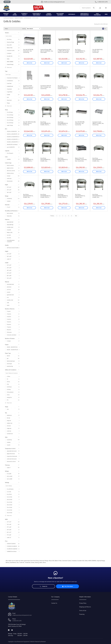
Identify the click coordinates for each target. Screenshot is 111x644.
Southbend (13, 562)
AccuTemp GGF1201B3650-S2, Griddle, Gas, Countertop (46, 159)
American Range (10, 42)
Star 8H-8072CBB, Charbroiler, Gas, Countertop (80, 123)
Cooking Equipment (28, 18)
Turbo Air (22, 562)
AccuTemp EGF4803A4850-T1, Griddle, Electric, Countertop (63, 87)
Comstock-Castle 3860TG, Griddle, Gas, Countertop (98, 123)
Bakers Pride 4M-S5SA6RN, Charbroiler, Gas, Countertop (81, 159)
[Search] (88, 8)
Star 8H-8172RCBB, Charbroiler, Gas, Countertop (28, 51)
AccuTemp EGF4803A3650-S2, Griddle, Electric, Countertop (28, 159)
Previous (52, 216)
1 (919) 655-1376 (17, 621)
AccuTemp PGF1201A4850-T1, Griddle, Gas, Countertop (97, 159)
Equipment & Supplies (19, 18)
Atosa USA (9, 45)
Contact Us (44, 586)
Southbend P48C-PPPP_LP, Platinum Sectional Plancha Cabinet (28, 87)
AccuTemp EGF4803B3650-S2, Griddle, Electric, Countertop (80, 51)
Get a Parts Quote (67, 586)
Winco (44, 562)
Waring (37, 562)
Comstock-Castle (11, 50)
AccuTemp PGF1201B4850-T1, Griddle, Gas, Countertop (80, 87)
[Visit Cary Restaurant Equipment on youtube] (12, 630)
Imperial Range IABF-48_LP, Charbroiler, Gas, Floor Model (47, 51)
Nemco (8, 562)
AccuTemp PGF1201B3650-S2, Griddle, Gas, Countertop (63, 159)
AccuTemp (9, 39)
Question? (7, 2)
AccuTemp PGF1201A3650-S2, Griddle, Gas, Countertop (97, 196)
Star (18, 562)
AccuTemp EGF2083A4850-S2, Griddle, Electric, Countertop (46, 196)
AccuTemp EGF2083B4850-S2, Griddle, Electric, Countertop (63, 123)
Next (76, 216)
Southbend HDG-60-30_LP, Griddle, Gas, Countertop (46, 87)
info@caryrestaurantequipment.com (22, 615)
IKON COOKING (10, 62)
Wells (41, 562)
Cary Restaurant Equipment (9, 18)
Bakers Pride (10, 48)
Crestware (9, 53)
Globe (8, 59)
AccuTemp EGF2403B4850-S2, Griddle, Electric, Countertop (46, 123)
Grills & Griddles (35, 18)
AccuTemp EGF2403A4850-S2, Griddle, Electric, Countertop (63, 196)
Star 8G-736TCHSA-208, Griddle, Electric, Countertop (29, 123)
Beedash (43, 642)
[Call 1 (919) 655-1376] (101, 2)
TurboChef (28, 562)
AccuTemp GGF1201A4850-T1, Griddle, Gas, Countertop (28, 196)
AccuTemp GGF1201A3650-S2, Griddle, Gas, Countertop (80, 196)
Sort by (24, 29)
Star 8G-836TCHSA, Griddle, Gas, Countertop (98, 51)
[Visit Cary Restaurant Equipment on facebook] (9, 630)
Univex (33, 562)
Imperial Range (10, 64)
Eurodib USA (10, 56)
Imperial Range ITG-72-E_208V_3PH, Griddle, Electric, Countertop (64, 51)
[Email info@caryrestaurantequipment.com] (53, 2)
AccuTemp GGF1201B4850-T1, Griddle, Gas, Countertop (97, 87)
